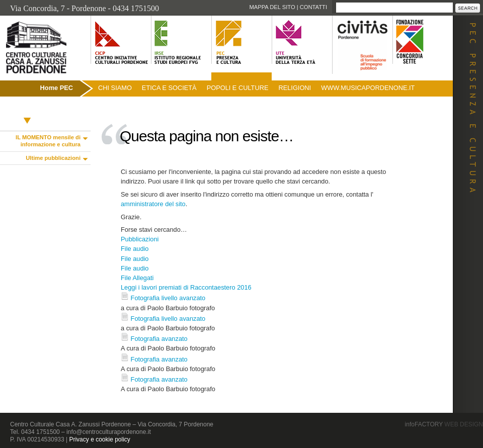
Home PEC (57, 88)
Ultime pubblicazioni (53, 158)
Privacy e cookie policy (99, 439)
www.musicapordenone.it (368, 88)
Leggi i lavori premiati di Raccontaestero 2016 (186, 287)
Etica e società (169, 88)
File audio (135, 249)
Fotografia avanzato (159, 339)
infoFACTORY (444, 424)
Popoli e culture (238, 88)
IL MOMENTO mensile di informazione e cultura (48, 141)
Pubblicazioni (27, 109)
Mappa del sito (272, 7)
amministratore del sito (153, 204)
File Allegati (137, 278)
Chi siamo (115, 88)
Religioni (295, 88)
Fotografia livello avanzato (168, 298)
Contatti (313, 7)
